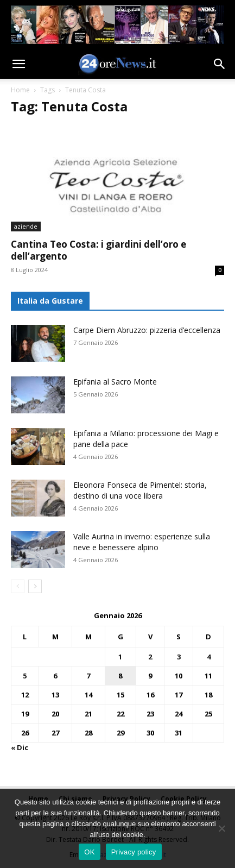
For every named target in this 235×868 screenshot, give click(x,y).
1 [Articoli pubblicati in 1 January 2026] (120, 657)
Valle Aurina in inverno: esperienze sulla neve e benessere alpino (142, 542)
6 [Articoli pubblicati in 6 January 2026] (55, 676)
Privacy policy (134, 852)
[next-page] (35, 586)
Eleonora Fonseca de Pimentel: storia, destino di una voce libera (140, 490)
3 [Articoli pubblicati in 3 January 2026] (179, 657)
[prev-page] (18, 586)
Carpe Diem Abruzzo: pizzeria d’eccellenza (147, 330)
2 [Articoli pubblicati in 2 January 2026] (150, 657)
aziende (26, 226)
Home (20, 90)
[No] (221, 828)
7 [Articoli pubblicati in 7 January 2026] (88, 676)
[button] (18, 64)
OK (89, 852)
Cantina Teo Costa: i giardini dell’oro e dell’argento (99, 250)
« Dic (20, 747)
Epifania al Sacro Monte (115, 382)
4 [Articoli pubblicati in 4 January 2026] (209, 657)
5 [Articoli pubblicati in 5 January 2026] (25, 676)
